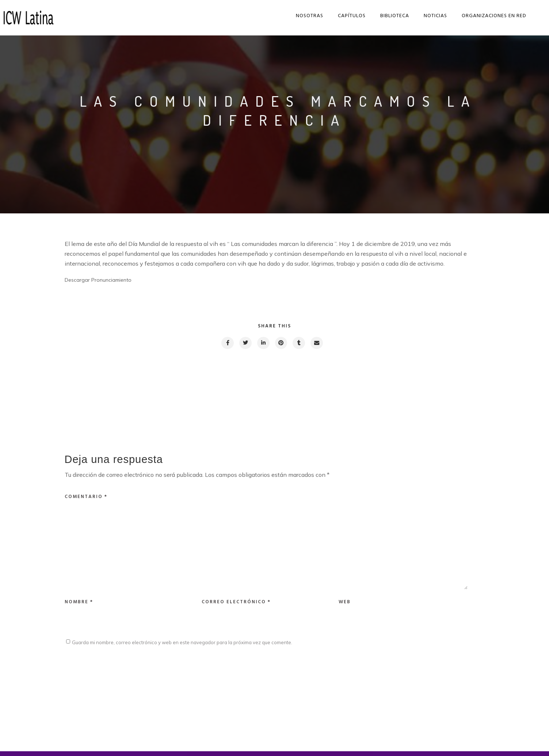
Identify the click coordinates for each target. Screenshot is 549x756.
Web (345, 606)
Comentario (86, 497)
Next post (456, 392)
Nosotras (307, 16)
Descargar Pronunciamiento (98, 280)
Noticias (432, 16)
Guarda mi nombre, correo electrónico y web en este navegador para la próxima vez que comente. (182, 647)
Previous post (98, 392)
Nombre (79, 606)
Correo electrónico (236, 606)
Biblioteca (392, 16)
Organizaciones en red (491, 16)
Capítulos (349, 16)
